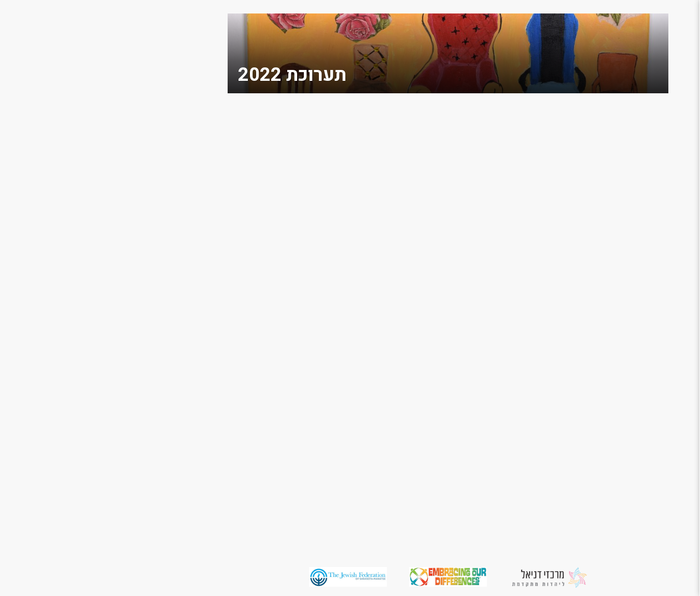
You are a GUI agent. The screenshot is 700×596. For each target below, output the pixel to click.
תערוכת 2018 (662, 258)
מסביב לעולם (663, 158)
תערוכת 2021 (662, 225)
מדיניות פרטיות (658, 409)
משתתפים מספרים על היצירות (651, 345)
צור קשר (673, 175)
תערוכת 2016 (662, 291)
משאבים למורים (657, 324)
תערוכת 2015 (662, 308)
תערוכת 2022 (662, 208)
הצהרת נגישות (660, 393)
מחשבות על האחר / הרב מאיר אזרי (650, 120)
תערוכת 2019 (662, 241)
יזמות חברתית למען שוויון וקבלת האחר (649, 371)
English (674, 426)
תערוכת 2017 (662, 274)
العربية (677, 442)
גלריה (678, 191)
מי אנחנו (673, 99)
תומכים (675, 142)
